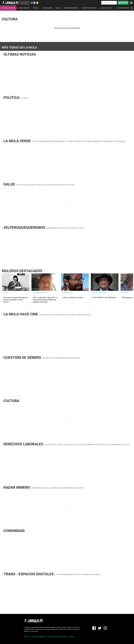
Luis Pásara (125, 293)
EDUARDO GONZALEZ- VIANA (99, 293)
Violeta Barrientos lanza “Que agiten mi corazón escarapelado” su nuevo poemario (15, 300)
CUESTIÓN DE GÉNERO (123, 8)
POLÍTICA (36, 8)
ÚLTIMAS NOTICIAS (24, 8)
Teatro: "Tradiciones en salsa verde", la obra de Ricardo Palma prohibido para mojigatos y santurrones (45, 300)
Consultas (71, 636)
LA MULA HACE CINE (106, 8)
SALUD (58, 8)
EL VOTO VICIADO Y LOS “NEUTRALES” (104, 298)
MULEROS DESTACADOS (89, 8)
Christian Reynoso (68, 293)
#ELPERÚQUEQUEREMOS (71, 8)
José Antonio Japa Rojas (40, 293)
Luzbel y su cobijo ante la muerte (73, 298)
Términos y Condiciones (38, 636)
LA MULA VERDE (47, 8)
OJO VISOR (6, 293)
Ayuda (64, 636)
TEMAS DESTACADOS (8, 8)
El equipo (27, 636)
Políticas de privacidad (54, 636)
